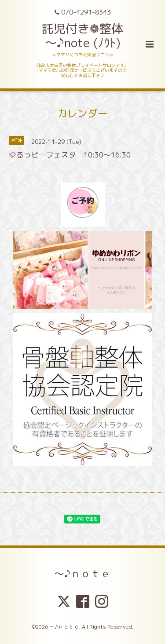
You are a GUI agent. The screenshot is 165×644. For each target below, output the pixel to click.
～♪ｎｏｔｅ (82, 573)
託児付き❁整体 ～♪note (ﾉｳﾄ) (82, 36)
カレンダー (82, 113)
